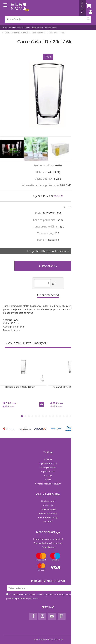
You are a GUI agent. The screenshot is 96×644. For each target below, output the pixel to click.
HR (82, 6)
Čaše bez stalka (39, 33)
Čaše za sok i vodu (57, 33)
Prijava (89, 15)
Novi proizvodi (48, 501)
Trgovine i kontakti (16, 27)
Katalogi (48, 476)
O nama (4, 27)
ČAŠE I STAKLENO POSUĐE (16, 33)
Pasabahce (52, 240)
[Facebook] (33, 616)
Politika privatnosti (48, 513)
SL (82, 3)
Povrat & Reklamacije (48, 517)
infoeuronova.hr (52, 484)
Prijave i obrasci (48, 471)
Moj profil (48, 522)
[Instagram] (42, 616)
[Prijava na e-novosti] (87, 588)
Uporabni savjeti (51, 27)
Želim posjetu (37, 27)
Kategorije (48, 505)
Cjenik (48, 480)
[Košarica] (88, 5)
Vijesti (28, 27)
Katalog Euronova (48, 467)
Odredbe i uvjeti (48, 509)
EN (82, 10)
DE (82, 13)
